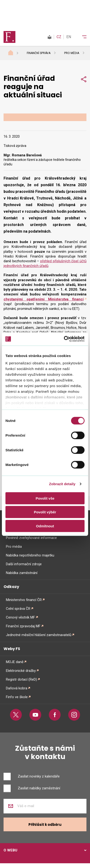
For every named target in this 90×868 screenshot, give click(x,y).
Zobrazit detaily (62, 484)
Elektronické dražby (21, 671)
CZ (59, 37)
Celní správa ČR (18, 609)
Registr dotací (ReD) (21, 679)
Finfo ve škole (17, 697)
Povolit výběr (45, 512)
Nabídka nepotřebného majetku (30, 555)
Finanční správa (39, 53)
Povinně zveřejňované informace (31, 538)
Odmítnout (45, 526)
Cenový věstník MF (20, 617)
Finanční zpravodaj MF (23, 626)
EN (69, 37)
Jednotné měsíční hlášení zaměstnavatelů (39, 635)
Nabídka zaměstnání (22, 573)
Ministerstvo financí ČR (24, 600)
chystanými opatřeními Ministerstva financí (44, 299)
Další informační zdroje (24, 564)
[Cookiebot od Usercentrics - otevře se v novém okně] (64, 339)
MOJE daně (15, 662)
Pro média (72, 53)
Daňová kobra (17, 688)
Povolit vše (45, 498)
